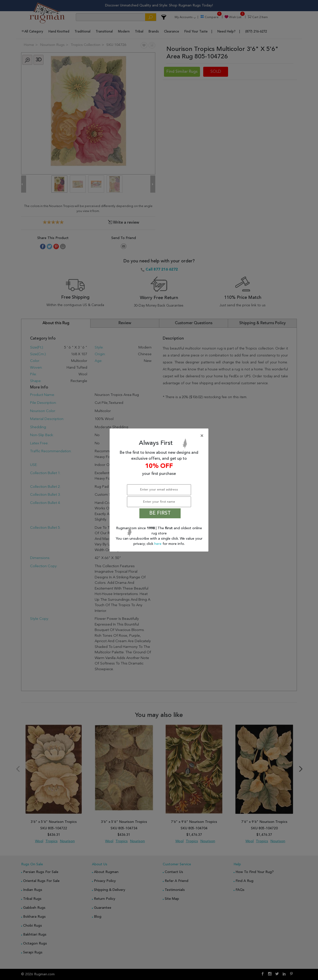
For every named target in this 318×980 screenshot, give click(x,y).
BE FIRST (160, 513)
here (158, 544)
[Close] (160, 436)
